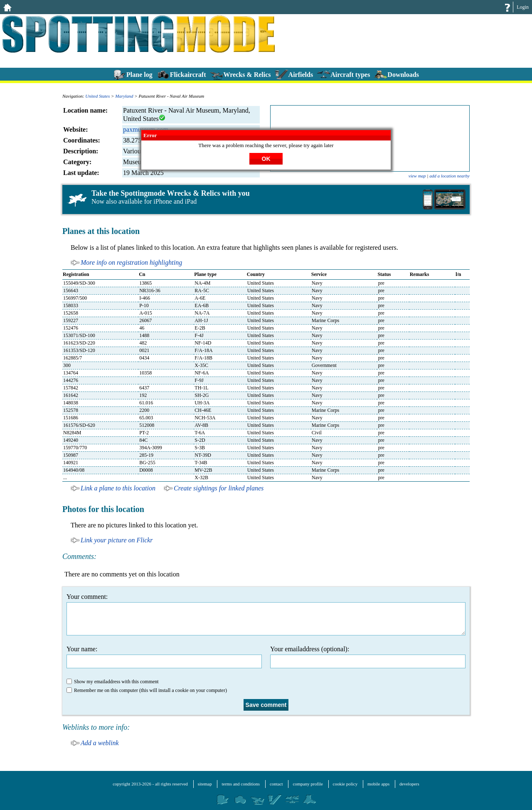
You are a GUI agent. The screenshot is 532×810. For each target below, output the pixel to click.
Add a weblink (100, 743)
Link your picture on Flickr (117, 540)
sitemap (205, 784)
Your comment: (266, 614)
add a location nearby (449, 176)
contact (276, 784)
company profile (308, 784)
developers (409, 784)
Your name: (164, 657)
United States (97, 96)
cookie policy (345, 784)
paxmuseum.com (146, 129)
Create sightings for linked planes (219, 488)
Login (523, 7)
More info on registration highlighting (131, 262)
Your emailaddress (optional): (368, 657)
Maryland (124, 96)
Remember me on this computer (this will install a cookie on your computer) (147, 690)
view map (417, 176)
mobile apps (378, 784)
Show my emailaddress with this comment (113, 682)
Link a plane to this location (118, 488)
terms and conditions (241, 784)
